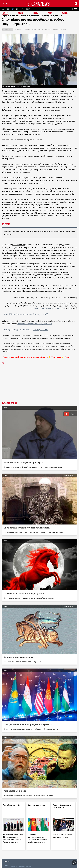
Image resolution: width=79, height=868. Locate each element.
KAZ (3, 9)
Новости (5, 13)
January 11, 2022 (40, 314)
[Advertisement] (39, 386)
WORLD (28, 9)
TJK (13, 9)
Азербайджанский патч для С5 (62, 806)
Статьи (21, 13)
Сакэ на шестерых (37, 805)
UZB (22, 9)
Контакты (7, 861)
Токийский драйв (12, 805)
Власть (34, 29)
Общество (27, 29)
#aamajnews (23, 324)
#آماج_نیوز (61, 308)
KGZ (8, 9)
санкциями (22, 118)
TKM (17, 9)
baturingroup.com (23, 866)
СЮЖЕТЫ (65, 13)
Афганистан (18, 29)
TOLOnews (60, 102)
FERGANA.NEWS (38, 4)
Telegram (56, 357)
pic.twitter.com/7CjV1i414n (41, 324)
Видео (36, 13)
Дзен (67, 357)
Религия (40, 29)
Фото (50, 13)
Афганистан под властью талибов (55, 29)
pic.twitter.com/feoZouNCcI (44, 308)
